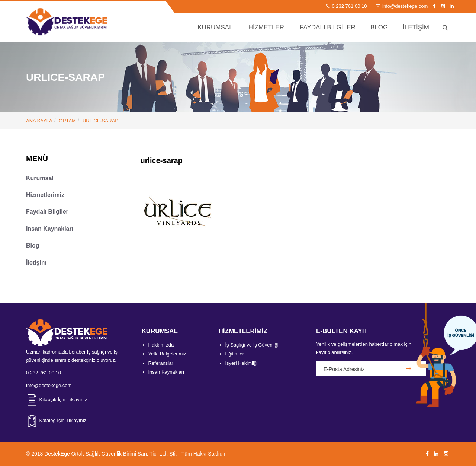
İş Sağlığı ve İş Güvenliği (252, 345)
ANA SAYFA (39, 121)
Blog (33, 245)
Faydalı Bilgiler (47, 212)
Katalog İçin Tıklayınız (56, 420)
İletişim (36, 263)
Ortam (67, 121)
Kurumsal (40, 178)
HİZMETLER (266, 27)
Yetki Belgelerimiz (167, 354)
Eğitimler (235, 354)
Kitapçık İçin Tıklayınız (57, 400)
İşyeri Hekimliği (242, 363)
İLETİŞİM (416, 27)
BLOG (379, 27)
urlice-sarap (100, 121)
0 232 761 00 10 (347, 6)
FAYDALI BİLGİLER (328, 27)
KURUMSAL (215, 27)
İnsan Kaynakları (50, 229)
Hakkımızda (161, 345)
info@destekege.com (402, 6)
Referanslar (161, 363)
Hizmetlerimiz (45, 195)
